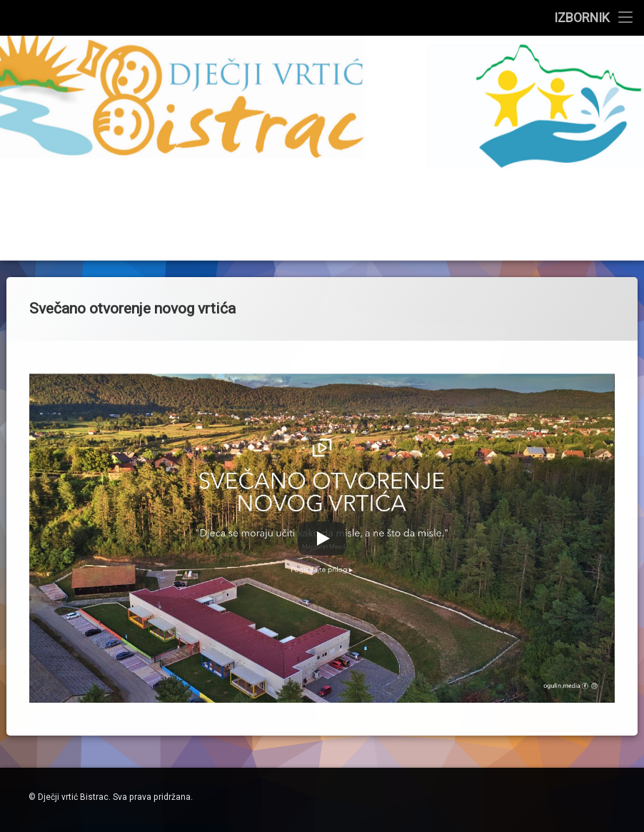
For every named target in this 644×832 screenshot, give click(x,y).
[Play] (322, 435)
